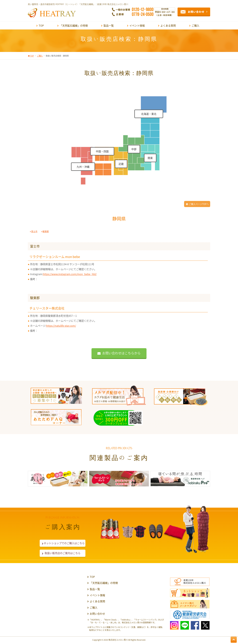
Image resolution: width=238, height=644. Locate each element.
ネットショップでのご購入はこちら (63, 543)
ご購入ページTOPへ (199, 204)
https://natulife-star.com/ (61, 326)
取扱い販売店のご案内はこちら (63, 553)
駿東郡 (46, 231)
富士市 (34, 231)
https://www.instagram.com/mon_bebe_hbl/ (70, 274)
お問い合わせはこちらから (121, 353)
